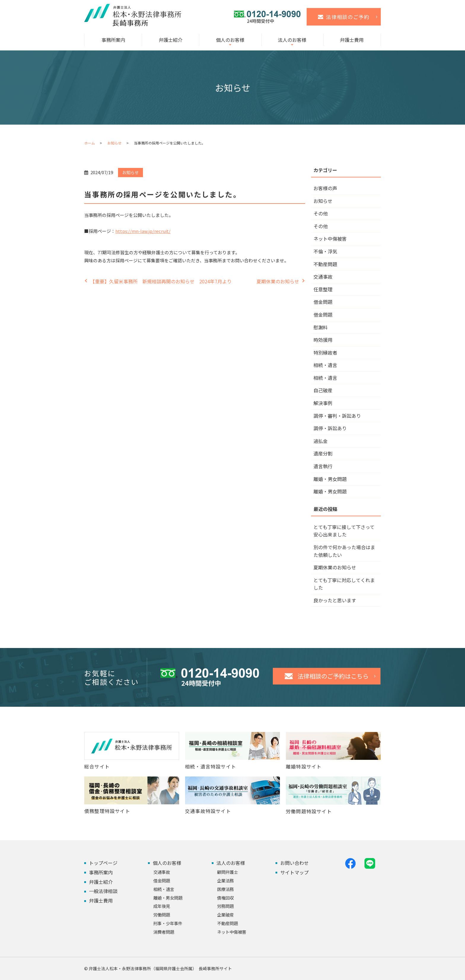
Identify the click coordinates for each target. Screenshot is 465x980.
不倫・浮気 (325, 251)
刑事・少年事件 (168, 923)
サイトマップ (294, 872)
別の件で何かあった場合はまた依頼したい (344, 551)
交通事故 (323, 277)
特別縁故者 (325, 352)
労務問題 (225, 906)
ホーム (90, 143)
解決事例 (323, 403)
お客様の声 (325, 188)
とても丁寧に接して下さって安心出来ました (344, 531)
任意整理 (323, 289)
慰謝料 (321, 327)
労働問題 (162, 915)
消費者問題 (164, 932)
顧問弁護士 (227, 872)
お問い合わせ (294, 863)
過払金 (321, 441)
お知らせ (114, 143)
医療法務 (225, 889)
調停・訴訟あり (330, 428)
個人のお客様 (230, 40)
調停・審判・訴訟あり (337, 416)
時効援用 (323, 340)
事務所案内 (113, 40)
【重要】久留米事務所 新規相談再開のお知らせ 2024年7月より (161, 281)
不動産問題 (325, 264)
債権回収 (225, 898)
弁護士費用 (352, 40)
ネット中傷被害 (330, 239)
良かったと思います (335, 600)
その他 (321, 213)
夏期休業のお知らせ (278, 281)
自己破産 (323, 390)
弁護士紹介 (171, 40)
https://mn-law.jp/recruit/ (143, 231)
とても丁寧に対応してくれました (344, 584)
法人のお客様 (292, 40)
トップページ (103, 863)
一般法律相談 (103, 891)
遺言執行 (323, 466)
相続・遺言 (325, 365)
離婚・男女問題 (330, 479)
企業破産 (225, 915)
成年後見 (162, 906)
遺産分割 (323, 453)
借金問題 (323, 302)
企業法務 (225, 880)
